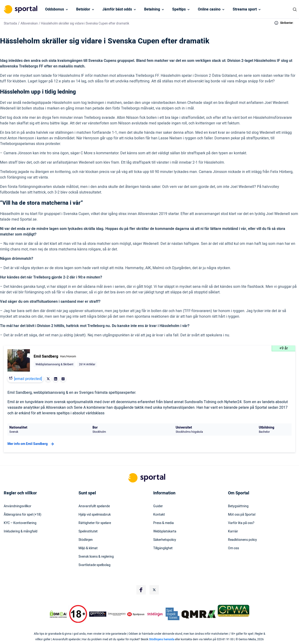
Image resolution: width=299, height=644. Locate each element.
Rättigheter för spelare (95, 523)
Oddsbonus (55, 9)
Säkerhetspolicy (165, 540)
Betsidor (83, 9)
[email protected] (28, 379)
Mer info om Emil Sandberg (31, 444)
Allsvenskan (29, 23)
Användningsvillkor (18, 506)
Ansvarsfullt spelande (94, 506)
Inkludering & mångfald (21, 531)
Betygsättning (238, 506)
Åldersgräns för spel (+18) (23, 515)
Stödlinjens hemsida (162, 639)
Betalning (152, 9)
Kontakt (159, 515)
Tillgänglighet (163, 548)
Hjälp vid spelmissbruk (95, 515)
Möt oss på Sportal (242, 515)
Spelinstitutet (88, 531)
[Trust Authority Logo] (98, 614)
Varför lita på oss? (241, 523)
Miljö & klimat (88, 548)
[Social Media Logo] (141, 590)
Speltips (179, 9)
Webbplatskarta (165, 531)
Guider (158, 506)
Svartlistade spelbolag (94, 565)
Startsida (10, 23)
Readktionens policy (242, 540)
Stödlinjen (86, 540)
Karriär (233, 531)
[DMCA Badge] (58, 614)
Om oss (233, 548)
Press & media (164, 523)
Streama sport (245, 9)
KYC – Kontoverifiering (20, 523)
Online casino (209, 9)
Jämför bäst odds (117, 9)
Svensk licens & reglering (96, 557)
